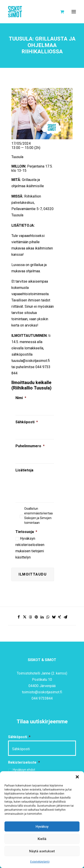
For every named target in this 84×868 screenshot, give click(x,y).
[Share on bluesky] (54, 617)
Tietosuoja (26, 532)
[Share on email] (65, 617)
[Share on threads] (30, 617)
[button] (77, 777)
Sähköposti (27, 422)
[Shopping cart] (60, 12)
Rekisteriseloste (24, 762)
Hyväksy (42, 827)
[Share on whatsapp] (48, 617)
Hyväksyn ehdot (24, 770)
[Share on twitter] (25, 617)
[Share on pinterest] (36, 617)
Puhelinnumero (30, 446)
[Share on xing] (60, 617)
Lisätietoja (24, 470)
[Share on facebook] (19, 617)
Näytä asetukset (42, 851)
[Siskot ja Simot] (15, 12)
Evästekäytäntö (40, 862)
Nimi (21, 398)
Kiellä (42, 839)
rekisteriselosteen (30, 545)
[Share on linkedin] (42, 617)
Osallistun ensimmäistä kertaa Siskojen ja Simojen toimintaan (38, 516)
